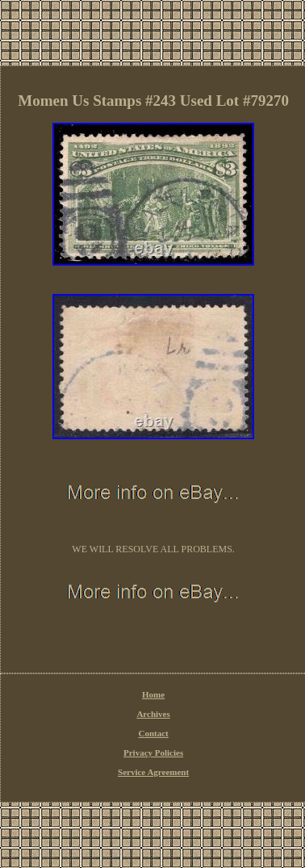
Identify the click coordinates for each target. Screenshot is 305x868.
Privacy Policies (153, 753)
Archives (153, 714)
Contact (153, 733)
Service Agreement (153, 772)
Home (153, 694)
